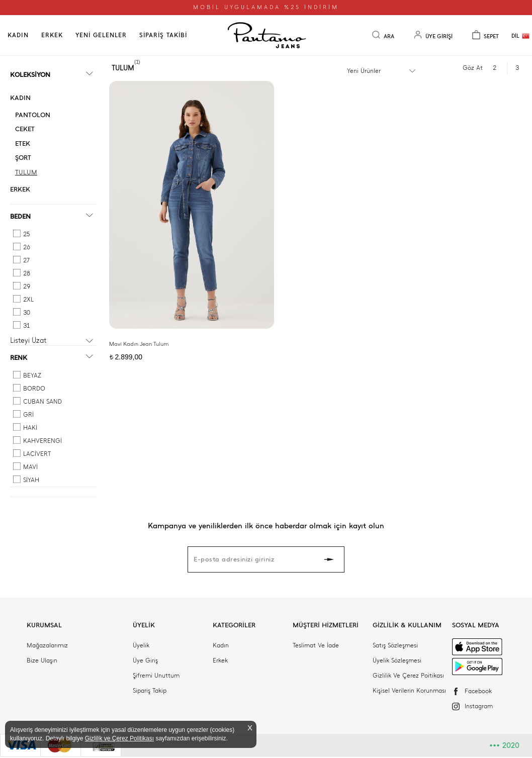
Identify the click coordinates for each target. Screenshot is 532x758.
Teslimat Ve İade (316, 645)
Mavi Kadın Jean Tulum (139, 292)
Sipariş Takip (150, 691)
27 (26, 260)
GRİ (28, 415)
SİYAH (31, 480)
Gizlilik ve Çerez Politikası (119, 738)
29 (27, 287)
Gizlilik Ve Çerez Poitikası (408, 676)
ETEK (23, 144)
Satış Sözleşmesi (395, 645)
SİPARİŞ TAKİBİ (163, 35)
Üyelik (141, 645)
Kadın (221, 645)
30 (27, 313)
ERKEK (52, 35)
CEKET (25, 129)
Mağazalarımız (47, 645)
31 (26, 326)
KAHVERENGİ (42, 441)
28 (27, 273)
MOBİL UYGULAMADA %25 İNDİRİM (266, 7)
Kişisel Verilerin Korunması (409, 691)
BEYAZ (32, 375)
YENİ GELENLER (101, 35)
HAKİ (30, 428)
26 (27, 247)
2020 (504, 745)
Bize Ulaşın (42, 660)
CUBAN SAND (42, 402)
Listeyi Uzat (28, 341)
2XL (28, 300)
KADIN (18, 35)
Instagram (479, 706)
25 (26, 234)
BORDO (34, 389)
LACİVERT (37, 454)
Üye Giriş (145, 660)
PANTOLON (33, 115)
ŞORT (23, 158)
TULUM (26, 172)
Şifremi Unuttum (156, 676)
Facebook (478, 691)
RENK (19, 358)
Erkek (220, 660)
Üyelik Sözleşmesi (397, 660)
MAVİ (30, 467)
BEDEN (20, 216)
